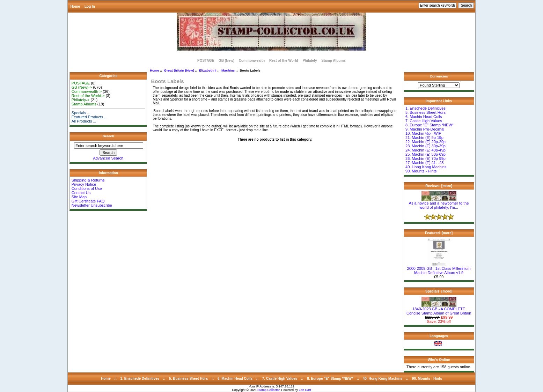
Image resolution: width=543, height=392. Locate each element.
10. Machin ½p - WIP (423, 133)
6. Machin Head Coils (424, 117)
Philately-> (81, 100)
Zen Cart (305, 390)
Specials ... (81, 113)
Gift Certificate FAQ (88, 201)
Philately (310, 61)
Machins (228, 70)
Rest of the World (284, 61)
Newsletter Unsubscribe (92, 205)
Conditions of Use (87, 188)
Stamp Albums (333, 61)
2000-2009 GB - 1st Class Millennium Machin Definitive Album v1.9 (439, 269)
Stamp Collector (269, 390)
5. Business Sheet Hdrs (425, 112)
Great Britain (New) (179, 70)
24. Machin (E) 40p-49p (425, 150)
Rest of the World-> (88, 96)
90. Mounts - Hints (421, 171)
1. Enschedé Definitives (425, 108)
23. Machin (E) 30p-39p (425, 146)
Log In (90, 6)
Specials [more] (439, 291)
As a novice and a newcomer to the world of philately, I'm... (439, 204)
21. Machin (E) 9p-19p (424, 138)
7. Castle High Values (424, 121)
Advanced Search (108, 158)
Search (108, 136)
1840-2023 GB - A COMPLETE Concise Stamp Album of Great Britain (439, 309)
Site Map (79, 197)
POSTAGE (206, 61)
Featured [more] (439, 233)
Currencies (439, 76)
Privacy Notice (84, 184)
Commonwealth (252, 61)
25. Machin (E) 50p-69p (425, 154)
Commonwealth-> (87, 91)
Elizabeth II (208, 70)
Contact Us (81, 193)
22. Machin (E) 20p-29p (425, 142)
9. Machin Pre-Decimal (425, 129)
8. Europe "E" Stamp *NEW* (430, 125)
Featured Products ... (90, 117)
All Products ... (84, 121)
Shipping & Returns (88, 180)
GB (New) (226, 61)
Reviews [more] (439, 186)
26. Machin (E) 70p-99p (425, 158)
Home (75, 6)
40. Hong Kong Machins (426, 167)
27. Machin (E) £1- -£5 (424, 163)
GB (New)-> (82, 87)
